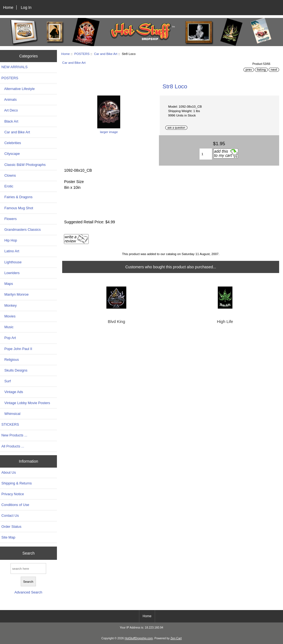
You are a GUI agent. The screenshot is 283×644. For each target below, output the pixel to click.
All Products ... (13, 446)
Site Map (8, 537)
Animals (9, 100)
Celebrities (11, 143)
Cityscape (11, 154)
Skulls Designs (14, 370)
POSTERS (82, 54)
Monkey (9, 305)
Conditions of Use (15, 505)
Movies (8, 316)
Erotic (7, 186)
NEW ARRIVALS (15, 67)
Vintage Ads (12, 392)
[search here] (28, 569)
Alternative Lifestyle (18, 89)
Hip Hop (9, 240)
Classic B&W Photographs (23, 165)
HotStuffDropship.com (139, 638)
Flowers (9, 219)
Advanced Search (28, 592)
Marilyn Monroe (15, 294)
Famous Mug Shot (17, 208)
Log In (26, 7)
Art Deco (10, 110)
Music (7, 327)
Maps (7, 284)
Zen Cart (176, 638)
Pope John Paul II (17, 349)
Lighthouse (11, 262)
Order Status (11, 527)
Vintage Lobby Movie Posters (26, 403)
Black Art (10, 121)
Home (8, 7)
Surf (6, 381)
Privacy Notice (13, 494)
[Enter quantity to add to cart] (206, 154)
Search (28, 553)
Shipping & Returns (17, 483)
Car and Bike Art (106, 54)
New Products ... (14, 435)
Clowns (9, 175)
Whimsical (11, 414)
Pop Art (9, 338)
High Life (225, 322)
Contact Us (10, 516)
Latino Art (10, 251)
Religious (10, 360)
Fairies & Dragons (17, 197)
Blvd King (116, 322)
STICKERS (10, 424)
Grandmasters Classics (21, 230)
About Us (9, 472)
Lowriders (11, 273)
